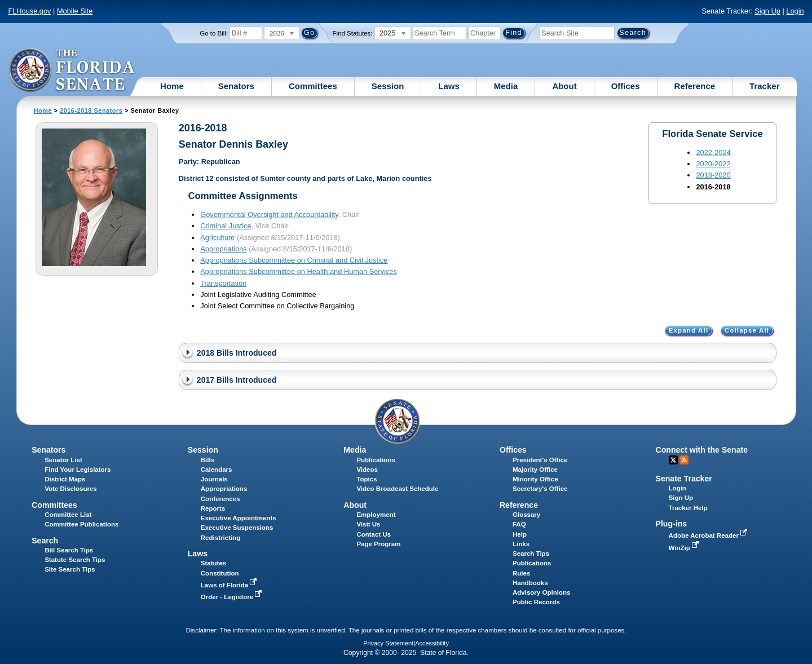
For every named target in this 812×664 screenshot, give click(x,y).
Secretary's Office (540, 489)
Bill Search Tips (69, 550)
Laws (449, 86)
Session (388, 86)
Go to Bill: (214, 33)
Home (172, 86)
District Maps (65, 479)
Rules (521, 573)
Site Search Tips (70, 569)
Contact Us (374, 534)
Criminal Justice (226, 226)
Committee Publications (81, 524)
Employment (376, 515)
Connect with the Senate (702, 450)
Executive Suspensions (237, 528)
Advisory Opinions (541, 592)
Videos (367, 470)
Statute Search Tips (75, 560)
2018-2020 (713, 175)
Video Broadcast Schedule (397, 489)
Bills (208, 460)
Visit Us (368, 524)
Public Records (536, 602)
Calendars (217, 470)
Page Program (378, 544)
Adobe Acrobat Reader (709, 535)
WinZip (685, 548)
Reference (695, 86)
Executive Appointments (239, 518)
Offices (626, 86)
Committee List (68, 515)
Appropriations (224, 249)
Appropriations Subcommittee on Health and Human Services (299, 271)
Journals (214, 479)
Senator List (63, 460)
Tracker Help (688, 508)
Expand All (689, 331)
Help (520, 534)
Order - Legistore (233, 597)
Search (45, 541)
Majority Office (535, 470)
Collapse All (747, 331)
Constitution (220, 573)
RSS (684, 460)
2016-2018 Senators (91, 110)
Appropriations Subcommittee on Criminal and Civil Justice (294, 260)
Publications (376, 460)
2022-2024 (713, 152)
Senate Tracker (684, 479)
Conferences (220, 499)
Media (506, 86)
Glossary (526, 515)
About (564, 86)
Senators (236, 86)
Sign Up (767, 11)
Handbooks (530, 583)
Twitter (673, 460)
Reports (213, 508)
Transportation (223, 283)
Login (795, 11)
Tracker (764, 86)
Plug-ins (672, 524)
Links (521, 544)
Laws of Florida (230, 585)
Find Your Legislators (78, 470)
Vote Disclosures (71, 489)
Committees (313, 86)
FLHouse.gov (29, 11)
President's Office (540, 460)
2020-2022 (713, 164)
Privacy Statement (388, 643)
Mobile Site (75, 11)
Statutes (213, 563)
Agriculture (217, 238)
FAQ (519, 524)
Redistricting (220, 538)
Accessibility (432, 643)
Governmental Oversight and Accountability (269, 214)
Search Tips (531, 554)
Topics (367, 479)
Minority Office (535, 479)
